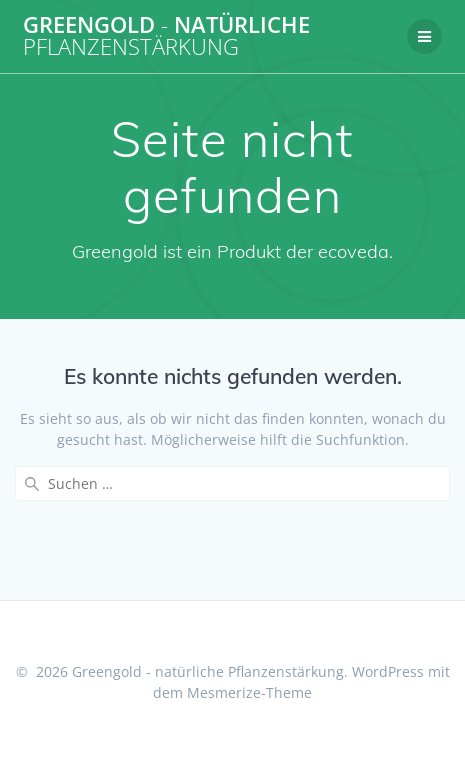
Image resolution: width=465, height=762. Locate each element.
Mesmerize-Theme (249, 692)
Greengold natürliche (166, 36)
